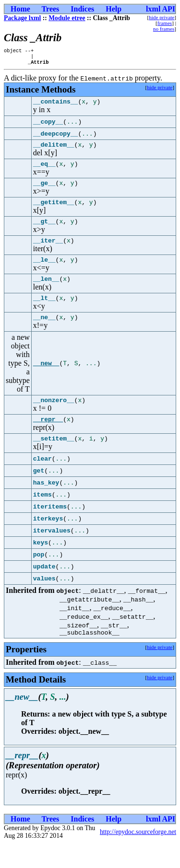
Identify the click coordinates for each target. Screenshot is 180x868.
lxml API (161, 9)
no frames (164, 29)
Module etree (67, 18)
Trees (51, 9)
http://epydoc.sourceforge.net (138, 856)
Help (114, 9)
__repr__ (48, 440)
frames (165, 23)
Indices (82, 9)
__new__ (46, 382)
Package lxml (22, 18)
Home (20, 9)
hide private (162, 17)
